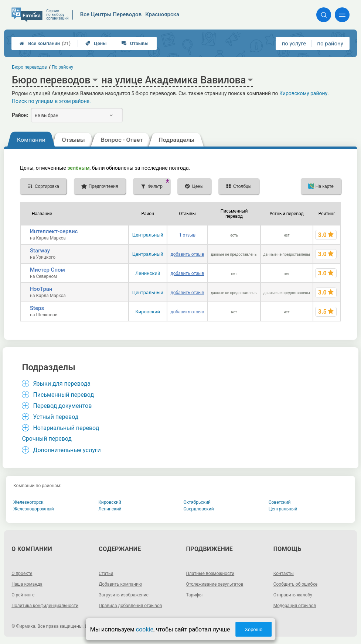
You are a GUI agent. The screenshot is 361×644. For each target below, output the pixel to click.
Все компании (45, 43)
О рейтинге (23, 595)
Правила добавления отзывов (130, 606)
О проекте (22, 574)
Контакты (284, 574)
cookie (145, 629)
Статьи (106, 574)
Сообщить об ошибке (295, 584)
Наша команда (27, 584)
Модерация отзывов (295, 606)
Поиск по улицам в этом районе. (51, 101)
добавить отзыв (187, 254)
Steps (37, 308)
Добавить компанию (120, 584)
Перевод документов (62, 406)
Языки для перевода (62, 384)
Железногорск (28, 502)
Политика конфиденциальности (45, 606)
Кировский (148, 312)
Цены (96, 43)
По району (62, 67)
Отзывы (135, 43)
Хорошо (253, 629)
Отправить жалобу (293, 595)
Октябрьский (197, 502)
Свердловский (199, 509)
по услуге (294, 44)
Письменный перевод (63, 395)
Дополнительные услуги (67, 450)
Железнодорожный (34, 509)
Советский (280, 502)
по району (330, 44)
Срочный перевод (47, 439)
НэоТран (41, 289)
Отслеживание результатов (215, 584)
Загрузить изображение (124, 595)
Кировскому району (303, 93)
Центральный (148, 235)
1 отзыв (187, 235)
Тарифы (195, 595)
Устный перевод (56, 417)
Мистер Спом (47, 270)
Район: (20, 115)
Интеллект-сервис (54, 231)
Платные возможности (210, 574)
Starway (40, 251)
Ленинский (148, 273)
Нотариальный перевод (66, 428)
